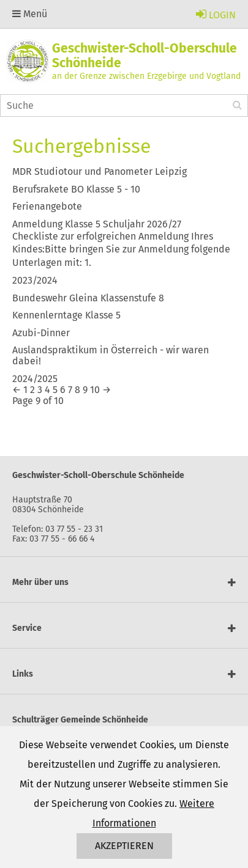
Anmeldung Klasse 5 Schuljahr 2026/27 (97, 224)
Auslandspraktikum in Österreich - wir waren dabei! (111, 355)
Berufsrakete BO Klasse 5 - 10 (76, 189)
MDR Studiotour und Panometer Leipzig (100, 171)
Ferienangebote (47, 206)
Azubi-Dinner (41, 333)
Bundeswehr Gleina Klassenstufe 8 (88, 298)
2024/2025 (35, 379)
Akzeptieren (124, 846)
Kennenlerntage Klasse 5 (66, 315)
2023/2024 (35, 280)
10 (95, 390)
